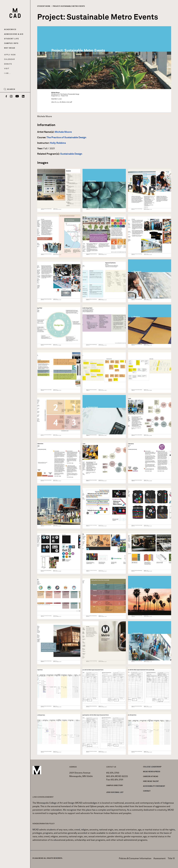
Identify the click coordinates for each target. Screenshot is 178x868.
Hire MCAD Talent (151, 781)
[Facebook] (6, 97)
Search (11, 89)
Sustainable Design (71, 154)
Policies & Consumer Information (135, 858)
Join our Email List (115, 792)
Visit (7, 69)
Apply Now (10, 55)
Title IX (171, 858)
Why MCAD (10, 48)
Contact (147, 791)
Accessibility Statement (154, 786)
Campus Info (11, 43)
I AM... (7, 73)
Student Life (12, 39)
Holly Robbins (58, 143)
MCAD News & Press (152, 772)
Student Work (44, 6)
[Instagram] (11, 97)
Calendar (10, 59)
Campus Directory (115, 785)
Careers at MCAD (151, 776)
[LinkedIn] (23, 97)
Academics (10, 29)
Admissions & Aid (14, 34)
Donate (8, 64)
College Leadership (152, 767)
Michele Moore (63, 132)
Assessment (160, 858)
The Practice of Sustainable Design (66, 137)
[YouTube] (17, 97)
